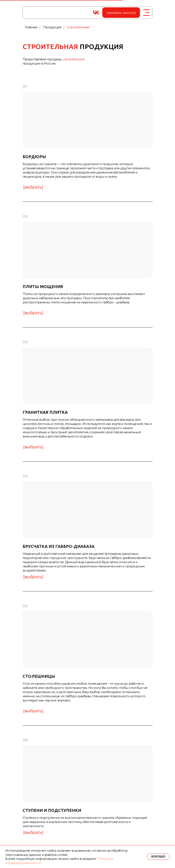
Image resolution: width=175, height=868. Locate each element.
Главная (31, 27)
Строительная (78, 27)
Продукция (52, 27)
